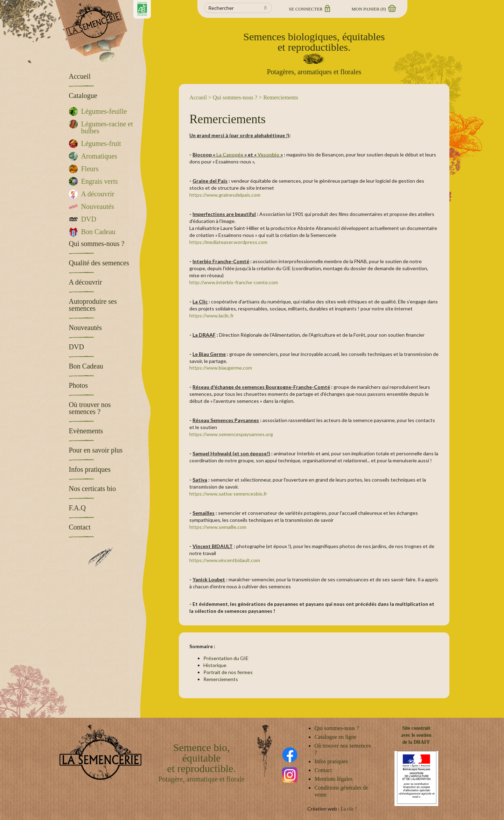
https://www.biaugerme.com (221, 368)
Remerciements (221, 679)
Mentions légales (333, 779)
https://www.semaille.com (218, 527)
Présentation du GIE (226, 658)
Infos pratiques (331, 761)
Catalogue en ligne (335, 737)
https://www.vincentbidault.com (225, 560)
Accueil (198, 97)
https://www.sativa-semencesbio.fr (228, 494)
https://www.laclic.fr (212, 316)
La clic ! (349, 809)
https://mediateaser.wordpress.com (228, 242)
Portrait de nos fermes (228, 672)
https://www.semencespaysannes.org (231, 434)
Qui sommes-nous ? (235, 97)
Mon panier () (373, 9)
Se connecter (309, 9)
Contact (323, 770)
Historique (215, 665)
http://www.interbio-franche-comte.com (234, 282)
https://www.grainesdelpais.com (225, 195)
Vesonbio (268, 155)
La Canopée (230, 155)
